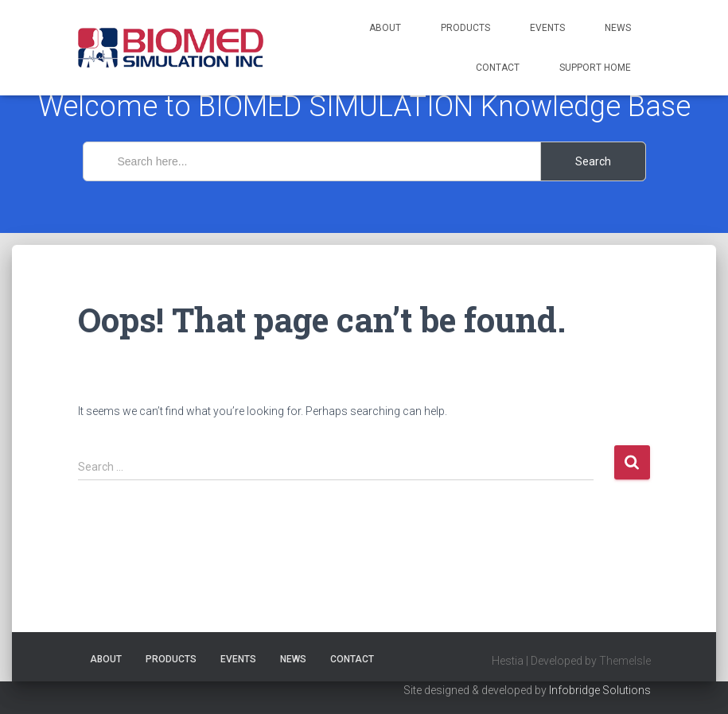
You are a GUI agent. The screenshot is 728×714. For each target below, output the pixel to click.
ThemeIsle (625, 661)
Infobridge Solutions (600, 690)
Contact (498, 68)
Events (547, 28)
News (618, 28)
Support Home (595, 68)
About (385, 28)
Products (465, 28)
